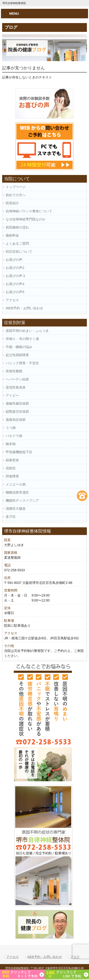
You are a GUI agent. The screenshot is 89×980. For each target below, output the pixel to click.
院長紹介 (12, 203)
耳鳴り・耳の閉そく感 (22, 339)
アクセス (12, 300)
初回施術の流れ (17, 227)
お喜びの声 (14, 260)
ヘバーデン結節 (17, 379)
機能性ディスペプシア (22, 500)
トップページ (16, 187)
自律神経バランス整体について (29, 211)
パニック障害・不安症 (22, 363)
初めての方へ (16, 195)
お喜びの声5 (15, 292)
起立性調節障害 (17, 355)
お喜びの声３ (16, 276)
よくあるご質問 (17, 243)
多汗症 (11, 517)
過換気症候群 (16, 420)
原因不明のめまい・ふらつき (27, 331)
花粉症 (11, 468)
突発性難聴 (14, 371)
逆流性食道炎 (16, 387)
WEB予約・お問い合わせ (24, 308)
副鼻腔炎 (12, 460)
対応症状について (19, 252)
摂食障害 (12, 476)
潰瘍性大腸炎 (16, 509)
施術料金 (12, 235)
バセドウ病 (14, 436)
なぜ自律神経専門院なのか (26, 219)
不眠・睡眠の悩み (19, 347)
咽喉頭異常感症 (17, 492)
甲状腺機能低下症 (19, 452)
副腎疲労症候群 (17, 412)
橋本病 (11, 444)
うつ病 (11, 428)
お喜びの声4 (15, 284)
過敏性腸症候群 (17, 403)
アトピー (12, 395)
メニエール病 (16, 484)
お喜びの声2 (15, 268)
